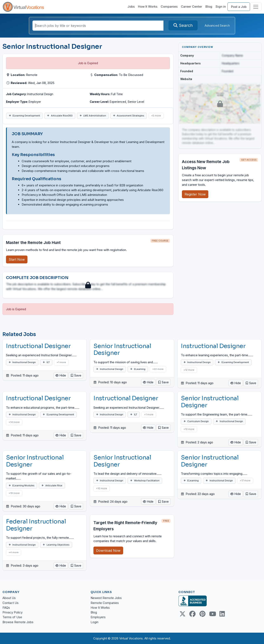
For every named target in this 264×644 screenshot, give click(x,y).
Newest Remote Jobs (106, 598)
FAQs (6, 608)
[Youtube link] (212, 614)
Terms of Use (12, 617)
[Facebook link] (192, 614)
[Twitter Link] (183, 614)
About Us (9, 598)
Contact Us (11, 603)
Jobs (131, 7)
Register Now (195, 194)
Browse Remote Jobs (18, 622)
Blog (209, 7)
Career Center (192, 7)
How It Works (148, 7)
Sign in (221, 7)
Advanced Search (217, 25)
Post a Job (239, 7)
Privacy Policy (12, 612)
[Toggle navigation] (256, 7)
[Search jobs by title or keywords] (98, 26)
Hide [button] (61, 375)
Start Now (17, 259)
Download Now (108, 550)
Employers (98, 617)
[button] (76, 375)
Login (94, 622)
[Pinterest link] (202, 614)
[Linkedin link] (222, 614)
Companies (169, 7)
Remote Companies (105, 603)
